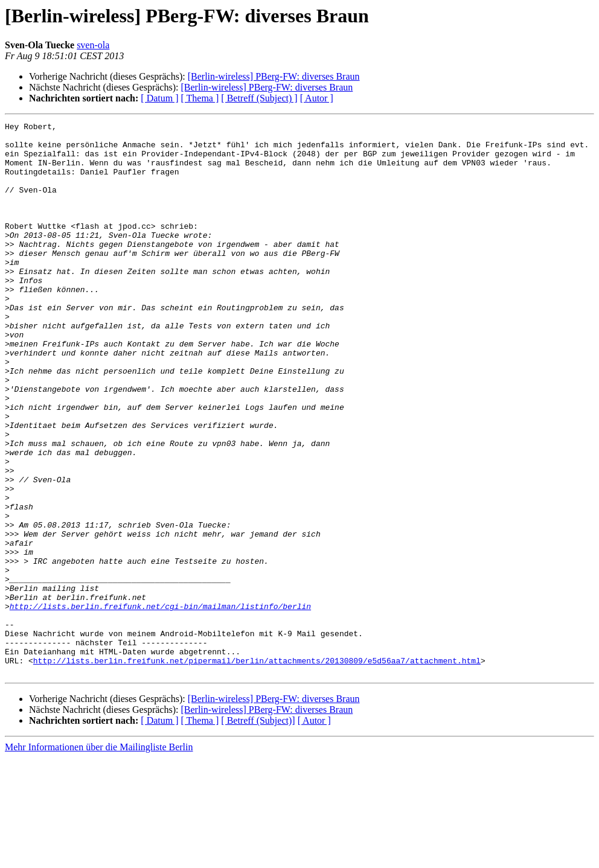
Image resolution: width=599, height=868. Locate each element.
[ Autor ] (317, 98)
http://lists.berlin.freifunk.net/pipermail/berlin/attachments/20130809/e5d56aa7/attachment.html (257, 769)
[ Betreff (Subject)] (258, 831)
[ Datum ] (159, 98)
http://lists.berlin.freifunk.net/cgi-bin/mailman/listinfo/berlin (160, 704)
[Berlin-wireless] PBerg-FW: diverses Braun (274, 76)
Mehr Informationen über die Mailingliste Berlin (99, 857)
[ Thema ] (200, 98)
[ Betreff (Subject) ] (259, 98)
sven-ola (93, 45)
